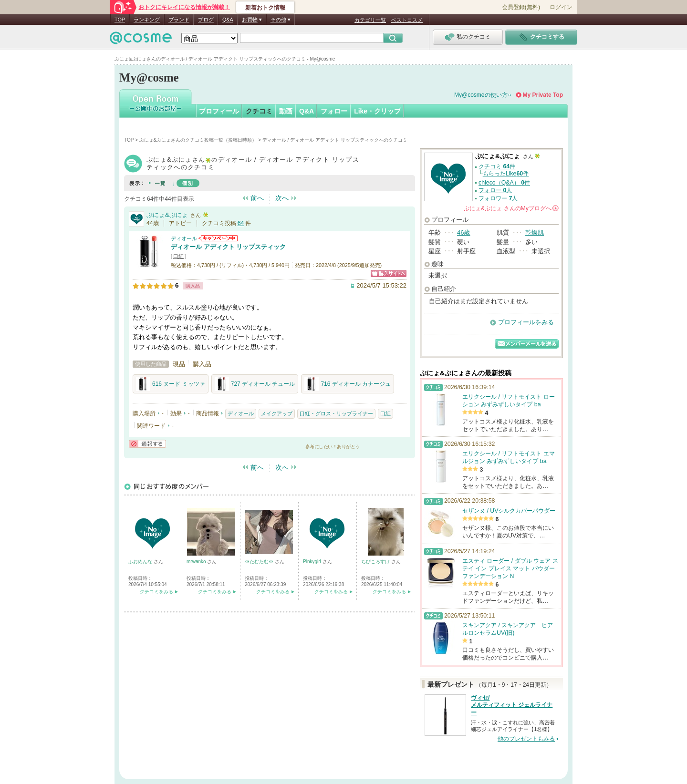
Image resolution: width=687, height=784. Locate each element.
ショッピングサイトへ (389, 273)
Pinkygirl (313, 562)
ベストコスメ (407, 20)
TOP (120, 20)
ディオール (184, 238)
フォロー (334, 111)
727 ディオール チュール (255, 384)
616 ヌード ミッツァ (171, 384)
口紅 (178, 256)
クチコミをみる (156, 592)
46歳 (463, 232)
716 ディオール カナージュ (348, 384)
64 (241, 223)
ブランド (179, 20)
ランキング (147, 20)
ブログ (206, 20)
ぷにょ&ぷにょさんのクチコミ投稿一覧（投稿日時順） (198, 140)
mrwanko (197, 562)
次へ (282, 198)
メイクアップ (277, 413)
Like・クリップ (377, 111)
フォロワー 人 (498, 198)
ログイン (561, 7)
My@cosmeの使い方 (481, 95)
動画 (286, 111)
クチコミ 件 (497, 166)
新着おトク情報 (265, 8)
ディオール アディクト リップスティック (228, 247)
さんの (511, 208)
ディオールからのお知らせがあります (218, 238)
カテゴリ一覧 (370, 20)
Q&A (228, 20)
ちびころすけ (376, 562)
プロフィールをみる (526, 322)
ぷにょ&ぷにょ (167, 215)
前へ (257, 198)
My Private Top (543, 95)
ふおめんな (141, 562)
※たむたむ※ (260, 562)
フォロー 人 (495, 190)
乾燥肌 (535, 232)
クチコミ (259, 111)
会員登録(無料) (521, 7)
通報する (147, 444)
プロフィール (219, 111)
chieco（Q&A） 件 (504, 183)
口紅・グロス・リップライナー (336, 413)
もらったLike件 (506, 174)
